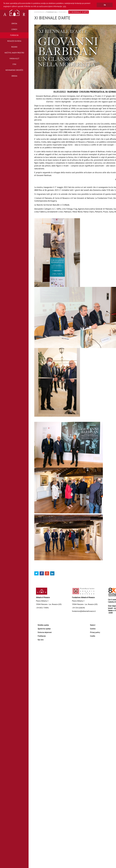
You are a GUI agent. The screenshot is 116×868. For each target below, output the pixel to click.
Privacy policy (95, 632)
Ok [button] (105, 5)
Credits (93, 636)
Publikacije (42, 636)
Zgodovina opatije (44, 629)
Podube (63, 12)
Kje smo (41, 640)
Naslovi (93, 625)
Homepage (40, 12)
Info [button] (64, 6)
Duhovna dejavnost (45, 632)
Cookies (93, 629)
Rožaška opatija (43, 625)
